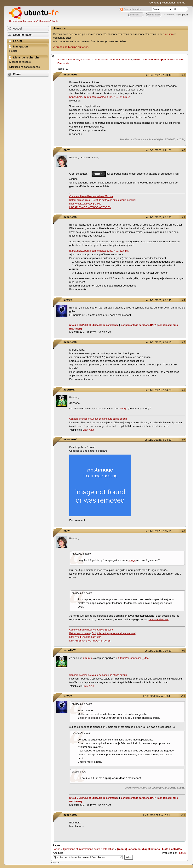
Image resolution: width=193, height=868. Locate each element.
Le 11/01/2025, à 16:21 (157, 815)
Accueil (61, 60)
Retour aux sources (80, 200)
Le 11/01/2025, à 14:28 (158, 390)
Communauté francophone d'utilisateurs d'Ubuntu (34, 21)
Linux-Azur (88, 430)
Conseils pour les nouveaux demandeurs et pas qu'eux (98, 419)
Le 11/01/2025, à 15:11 (158, 531)
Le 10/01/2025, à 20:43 (158, 75)
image (124, 409)
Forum (72, 60)
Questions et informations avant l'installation (104, 60)
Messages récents (20, 62)
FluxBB (182, 853)
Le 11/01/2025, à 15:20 (158, 651)
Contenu (154, 3)
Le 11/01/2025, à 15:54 (157, 696)
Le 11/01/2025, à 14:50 (158, 440)
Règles (13, 51)
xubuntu (87, 658)
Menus (181, 3)
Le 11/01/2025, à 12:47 (158, 300)
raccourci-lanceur (159, 619)
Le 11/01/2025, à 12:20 (158, 217)
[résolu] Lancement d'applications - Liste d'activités (150, 849)
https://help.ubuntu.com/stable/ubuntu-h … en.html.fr (100, 97)
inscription (182, 15)
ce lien (169, 34)
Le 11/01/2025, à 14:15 (158, 342)
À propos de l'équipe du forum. (71, 47)
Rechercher (168, 3)
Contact (56, 863)
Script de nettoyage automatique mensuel (114, 200)
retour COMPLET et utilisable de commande (94, 325)
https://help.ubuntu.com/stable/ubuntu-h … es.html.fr (100, 251)
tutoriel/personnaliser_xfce (133, 658)
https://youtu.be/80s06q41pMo (85, 204)
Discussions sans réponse (25, 67)
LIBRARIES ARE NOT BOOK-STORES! (90, 207)
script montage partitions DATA (139, 325)
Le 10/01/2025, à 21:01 (158, 150)
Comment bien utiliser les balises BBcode (91, 196)
